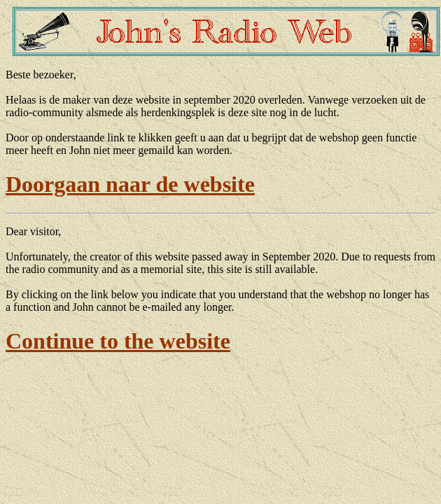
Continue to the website (118, 341)
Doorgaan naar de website (130, 184)
